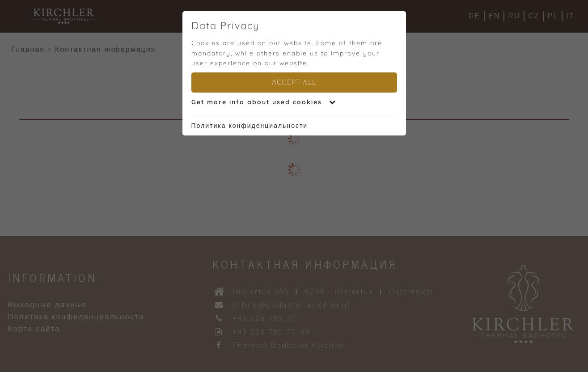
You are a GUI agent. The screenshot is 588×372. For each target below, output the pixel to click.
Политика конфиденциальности (250, 126)
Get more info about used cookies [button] (264, 102)
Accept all (294, 82)
